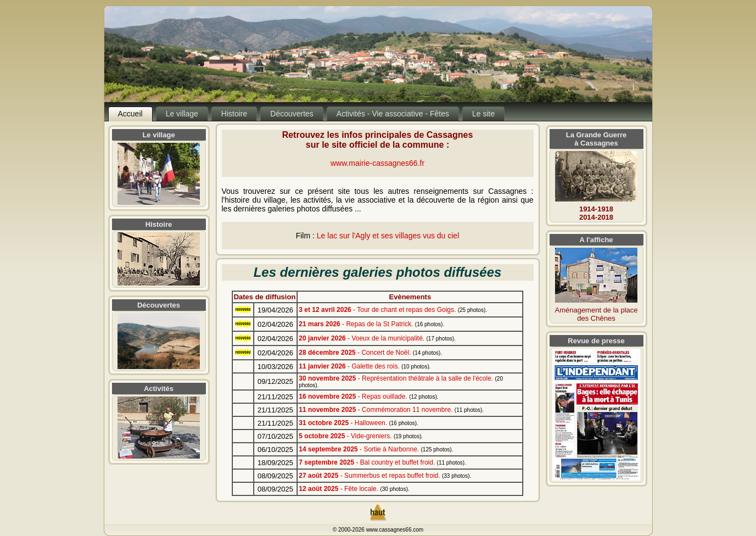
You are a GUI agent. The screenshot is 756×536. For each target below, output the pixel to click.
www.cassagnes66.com (395, 530)
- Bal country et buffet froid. (382, 462)
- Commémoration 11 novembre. (391, 410)
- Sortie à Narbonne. (376, 449)
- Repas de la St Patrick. (371, 324)
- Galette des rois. (365, 366)
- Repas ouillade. (368, 397)
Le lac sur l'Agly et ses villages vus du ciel (388, 236)
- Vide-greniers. (361, 436)
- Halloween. (358, 423)
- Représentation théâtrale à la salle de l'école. (401, 381)
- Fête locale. (354, 489)
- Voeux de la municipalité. (377, 338)
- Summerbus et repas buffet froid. (385, 476)
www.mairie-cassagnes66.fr (377, 163)
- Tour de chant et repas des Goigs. (393, 310)
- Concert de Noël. (370, 353)
